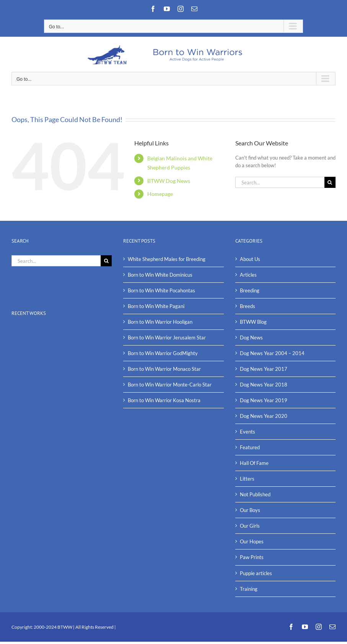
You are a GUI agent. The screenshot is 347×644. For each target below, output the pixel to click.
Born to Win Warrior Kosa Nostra (164, 400)
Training (249, 589)
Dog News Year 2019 (264, 400)
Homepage (160, 194)
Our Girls (250, 526)
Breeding (250, 290)
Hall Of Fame (254, 463)
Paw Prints (252, 557)
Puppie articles (256, 573)
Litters (247, 479)
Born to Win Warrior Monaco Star (164, 369)
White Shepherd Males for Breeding (167, 259)
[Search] (330, 182)
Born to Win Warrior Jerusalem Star (167, 337)
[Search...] (280, 182)
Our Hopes (252, 541)
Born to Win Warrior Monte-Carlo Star (170, 385)
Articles (248, 275)
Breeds (248, 306)
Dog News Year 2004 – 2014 (272, 353)
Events (248, 432)
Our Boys (250, 510)
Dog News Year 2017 (264, 369)
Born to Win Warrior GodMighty (163, 353)
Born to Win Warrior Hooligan (160, 322)
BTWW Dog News (169, 181)
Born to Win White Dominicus (160, 275)
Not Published (255, 494)
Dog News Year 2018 (264, 385)
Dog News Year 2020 (264, 416)
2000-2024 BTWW (53, 627)
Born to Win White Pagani (156, 306)
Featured (250, 447)
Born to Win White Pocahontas (161, 290)
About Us (250, 259)
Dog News (251, 337)
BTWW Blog (253, 322)
